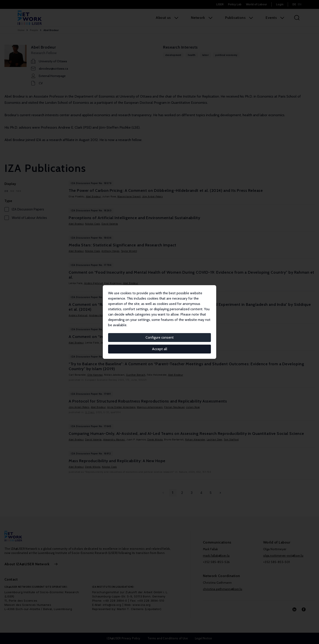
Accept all (160, 349)
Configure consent (160, 337)
